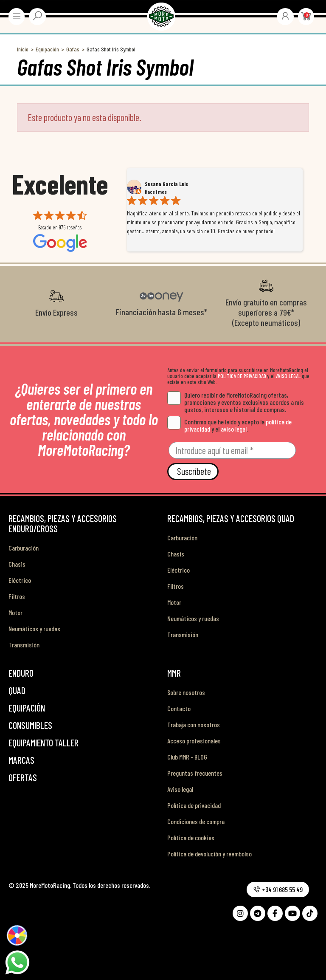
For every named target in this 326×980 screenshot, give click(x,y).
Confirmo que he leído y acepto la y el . (229, 425)
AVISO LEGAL (288, 376)
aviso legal (234, 429)
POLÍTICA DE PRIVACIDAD (242, 376)
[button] (278, 890)
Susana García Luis (166, 184)
